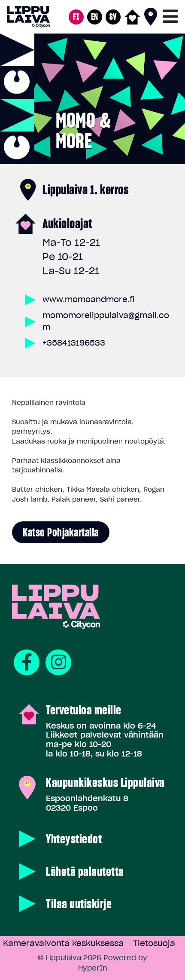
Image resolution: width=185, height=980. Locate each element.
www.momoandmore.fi (89, 299)
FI (76, 17)
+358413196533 (74, 343)
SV (113, 17)
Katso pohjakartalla (61, 532)
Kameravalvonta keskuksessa (63, 943)
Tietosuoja (154, 943)
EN (95, 17)
